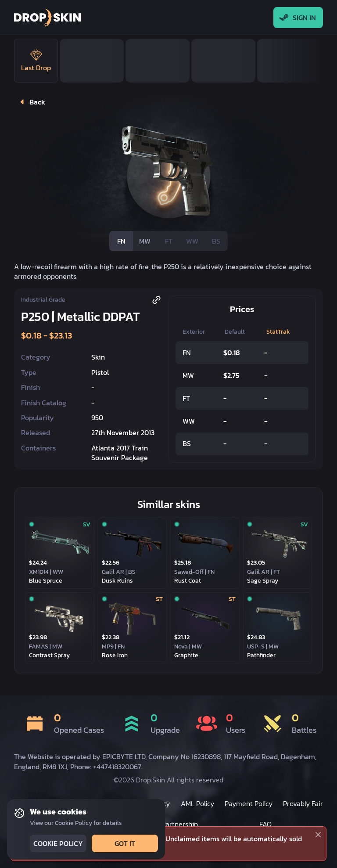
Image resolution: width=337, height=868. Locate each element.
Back (31, 102)
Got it (124, 843)
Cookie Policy (57, 843)
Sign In (298, 18)
